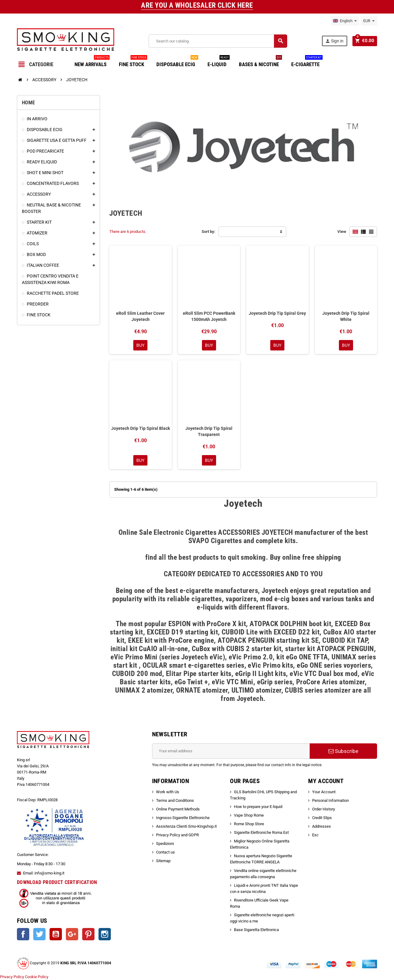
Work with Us (168, 792)
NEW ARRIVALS (92, 62)
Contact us (165, 852)
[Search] (218, 41)
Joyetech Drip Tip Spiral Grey (277, 313)
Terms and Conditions (175, 800)
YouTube (56, 934)
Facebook (23, 934)
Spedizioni (165, 844)
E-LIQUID (219, 62)
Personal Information (330, 800)
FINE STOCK (133, 62)
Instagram (105, 934)
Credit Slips (322, 818)
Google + (72, 934)
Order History (324, 809)
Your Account (324, 792)
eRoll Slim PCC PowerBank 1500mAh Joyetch (209, 316)
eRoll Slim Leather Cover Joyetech (140, 316)
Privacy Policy (12, 977)
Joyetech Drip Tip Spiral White (346, 316)
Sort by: (209, 232)
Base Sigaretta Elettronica (256, 930)
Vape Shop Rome (249, 815)
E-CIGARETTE (307, 62)
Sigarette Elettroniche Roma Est (261, 832)
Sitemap (163, 861)
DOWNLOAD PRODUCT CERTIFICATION (57, 882)
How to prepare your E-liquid (258, 807)
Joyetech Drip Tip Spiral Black (141, 428)
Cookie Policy (37, 977)
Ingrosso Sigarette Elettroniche (183, 818)
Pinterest (88, 934)
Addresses (322, 826)
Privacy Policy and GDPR (177, 835)
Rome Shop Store (249, 824)
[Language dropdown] (345, 21)
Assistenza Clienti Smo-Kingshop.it (186, 826)
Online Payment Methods (178, 809)
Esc (315, 835)
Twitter (39, 934)
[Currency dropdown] (369, 21)
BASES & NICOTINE (260, 62)
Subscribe (343, 751)
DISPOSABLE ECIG (177, 62)
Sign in (336, 41)
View (342, 232)
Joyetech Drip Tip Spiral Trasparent (209, 431)
